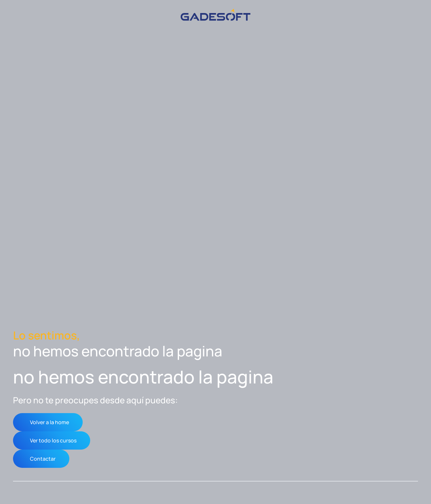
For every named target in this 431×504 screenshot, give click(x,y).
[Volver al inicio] (215, 15)
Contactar (43, 459)
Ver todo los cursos (53, 440)
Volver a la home (49, 422)
